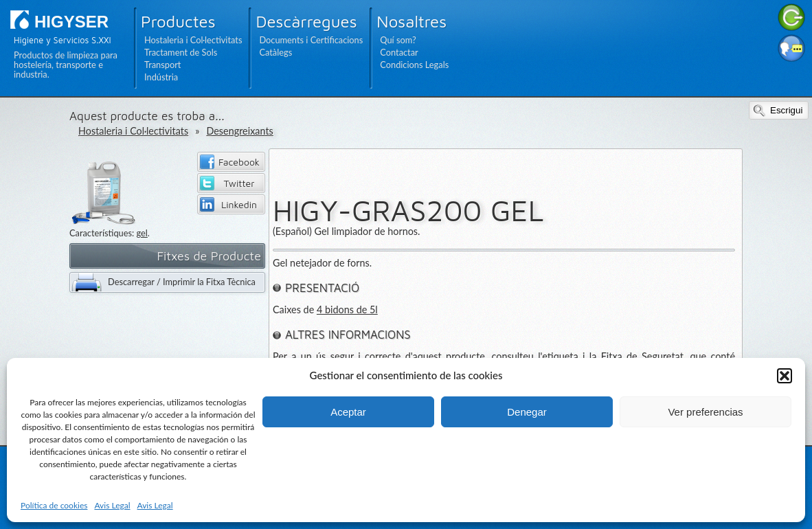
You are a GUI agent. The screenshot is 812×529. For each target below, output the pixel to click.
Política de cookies (54, 505)
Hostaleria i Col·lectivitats (193, 40)
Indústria (161, 77)
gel (142, 233)
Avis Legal (112, 505)
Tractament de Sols (181, 52)
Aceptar (348, 412)
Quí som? (398, 40)
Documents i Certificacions (311, 40)
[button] (785, 376)
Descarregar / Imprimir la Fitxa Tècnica (182, 282)
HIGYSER (71, 22)
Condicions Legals (414, 65)
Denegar (527, 412)
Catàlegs (275, 52)
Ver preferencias (705, 412)
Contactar (399, 52)
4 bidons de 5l (347, 309)
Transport (162, 65)
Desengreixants (239, 131)
